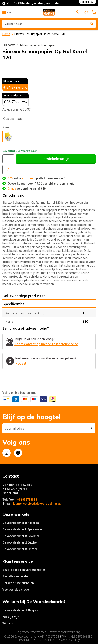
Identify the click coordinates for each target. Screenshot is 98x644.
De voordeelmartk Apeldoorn (22, 529)
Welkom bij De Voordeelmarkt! (34, 602)
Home (6, 34)
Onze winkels (16, 514)
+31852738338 (27, 500)
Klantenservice (18, 561)
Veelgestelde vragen (16, 590)
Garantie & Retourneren (18, 583)
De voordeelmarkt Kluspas (20, 610)
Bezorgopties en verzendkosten (24, 570)
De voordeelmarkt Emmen (20, 549)
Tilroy (76, 640)
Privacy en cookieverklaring (64, 632)
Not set (21, 363)
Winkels (8, 623)
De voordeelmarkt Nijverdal (21, 523)
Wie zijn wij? (11, 617)
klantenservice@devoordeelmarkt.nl (38, 504)
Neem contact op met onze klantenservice (46, 344)
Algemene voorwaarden (32, 632)
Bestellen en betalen (16, 576)
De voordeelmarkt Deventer (21, 536)
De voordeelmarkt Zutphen (20, 542)
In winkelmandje (56, 159)
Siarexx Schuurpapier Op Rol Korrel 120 (40, 34)
